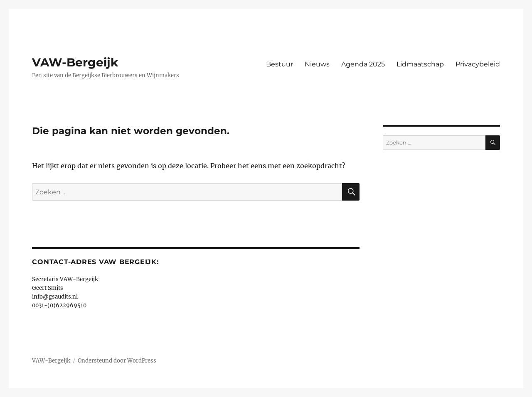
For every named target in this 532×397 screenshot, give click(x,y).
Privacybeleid (478, 64)
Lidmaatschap (420, 64)
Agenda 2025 (363, 64)
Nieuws (317, 64)
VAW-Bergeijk (75, 62)
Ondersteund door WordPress (117, 361)
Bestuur (280, 64)
